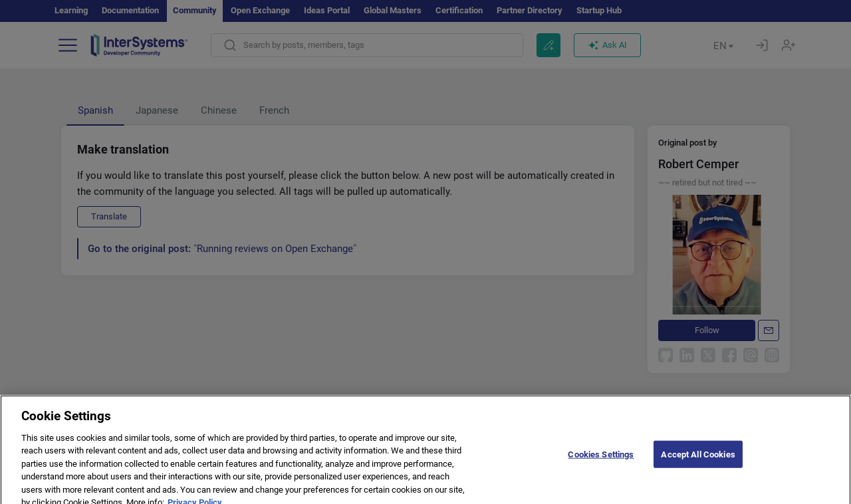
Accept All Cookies (698, 465)
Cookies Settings (601, 465)
